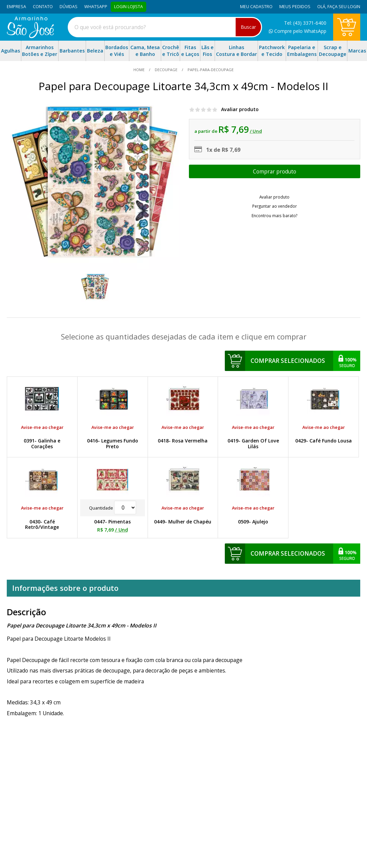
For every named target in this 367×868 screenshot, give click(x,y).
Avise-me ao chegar (42, 427)
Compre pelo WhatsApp (298, 31)
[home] (30, 36)
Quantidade (113, 508)
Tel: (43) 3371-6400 (305, 23)
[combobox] (165, 27)
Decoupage (166, 70)
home (139, 70)
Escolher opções (275, 171)
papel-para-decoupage (210, 70)
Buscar (248, 27)
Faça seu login (344, 7)
